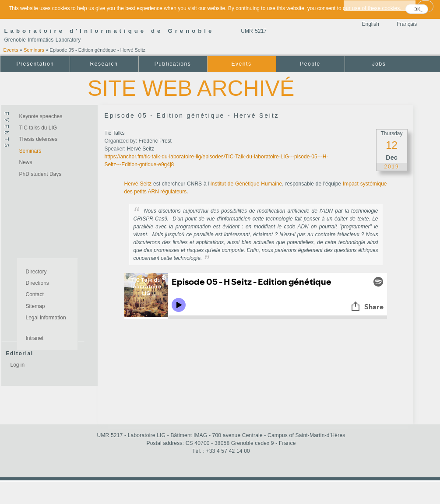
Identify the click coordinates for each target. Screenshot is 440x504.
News (26, 162)
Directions (37, 283)
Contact (35, 294)
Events (11, 50)
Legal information (46, 318)
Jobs (379, 64)
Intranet (35, 338)
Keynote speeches (41, 116)
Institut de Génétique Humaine (246, 184)
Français (407, 24)
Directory (36, 272)
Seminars (34, 50)
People (310, 64)
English (371, 24)
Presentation (35, 64)
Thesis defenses (38, 139)
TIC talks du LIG (38, 128)
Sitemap (35, 306)
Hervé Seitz (138, 184)
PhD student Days (40, 174)
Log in (18, 365)
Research (104, 64)
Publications (173, 64)
